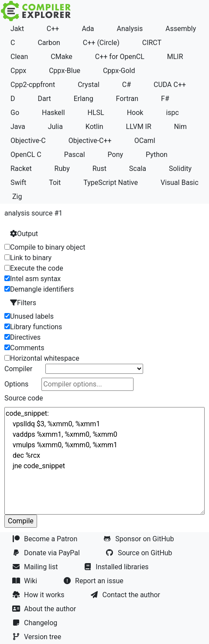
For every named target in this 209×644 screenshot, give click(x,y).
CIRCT (152, 43)
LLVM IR (139, 127)
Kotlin (94, 127)
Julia (55, 127)
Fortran (127, 99)
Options (16, 384)
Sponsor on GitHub (139, 539)
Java (18, 127)
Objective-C (28, 141)
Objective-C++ (90, 141)
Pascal (75, 155)
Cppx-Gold (119, 71)
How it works (39, 595)
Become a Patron (46, 539)
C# (127, 85)
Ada (88, 29)
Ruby (62, 169)
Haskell (53, 113)
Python (157, 155)
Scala (138, 169)
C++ (53, 29)
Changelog (36, 623)
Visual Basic (180, 183)
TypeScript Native (111, 183)
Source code (24, 398)
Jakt (17, 29)
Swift (18, 183)
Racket (21, 169)
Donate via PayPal (47, 553)
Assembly (181, 29)
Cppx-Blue (65, 71)
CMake (62, 57)
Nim (180, 127)
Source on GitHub (140, 553)
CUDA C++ (170, 85)
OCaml (145, 141)
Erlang (84, 99)
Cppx (18, 71)
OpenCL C (26, 155)
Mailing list (36, 567)
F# (165, 99)
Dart (44, 99)
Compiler (18, 369)
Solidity (180, 169)
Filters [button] (23, 303)
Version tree (38, 637)
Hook (135, 113)
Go (15, 113)
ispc (172, 113)
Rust (99, 169)
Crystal (89, 85)
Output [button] (24, 234)
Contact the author (126, 595)
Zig (17, 197)
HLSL (96, 113)
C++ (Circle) (101, 43)
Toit (55, 183)
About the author (45, 609)
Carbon (49, 43)
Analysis (130, 29)
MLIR (175, 57)
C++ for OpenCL (120, 57)
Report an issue (94, 581)
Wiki (26, 581)
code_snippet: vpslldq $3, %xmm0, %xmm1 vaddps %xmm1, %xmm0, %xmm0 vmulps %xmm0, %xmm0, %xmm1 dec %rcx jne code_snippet (104, 461)
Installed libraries (117, 567)
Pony (116, 155)
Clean (19, 57)
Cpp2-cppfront (33, 85)
